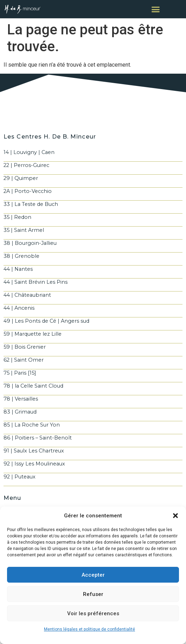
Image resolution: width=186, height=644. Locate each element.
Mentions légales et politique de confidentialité (89, 629)
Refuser (93, 594)
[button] (175, 516)
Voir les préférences (93, 613)
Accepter (93, 575)
